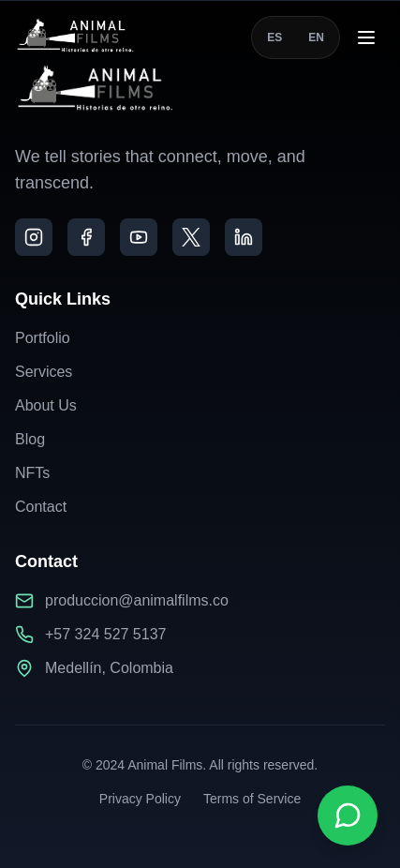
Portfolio (43, 338)
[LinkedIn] (244, 237)
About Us (46, 405)
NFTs (32, 473)
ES (274, 37)
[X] (191, 237)
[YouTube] (139, 237)
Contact (41, 507)
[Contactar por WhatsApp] (348, 816)
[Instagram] (34, 237)
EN (316, 37)
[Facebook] (86, 237)
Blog (30, 439)
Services (44, 372)
